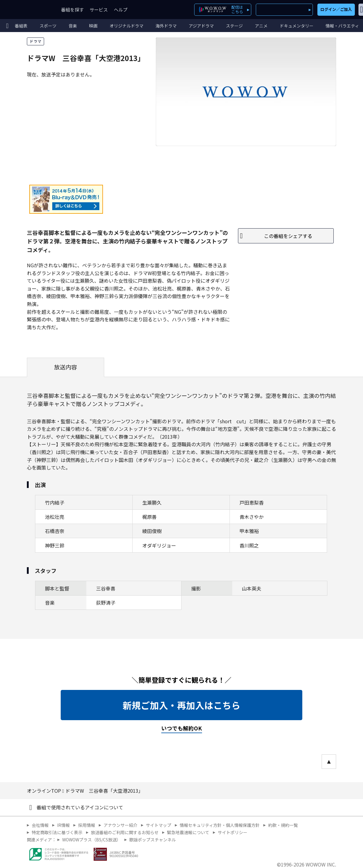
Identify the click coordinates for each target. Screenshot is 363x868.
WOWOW (27, 10)
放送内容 (66, 367)
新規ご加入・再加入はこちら (181, 705)
